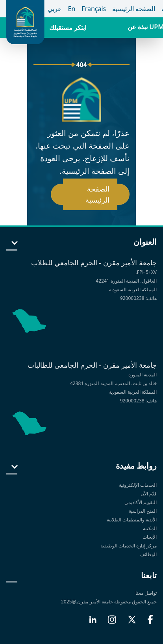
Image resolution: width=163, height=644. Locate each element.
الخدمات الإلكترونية (138, 485)
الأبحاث (150, 537)
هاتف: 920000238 (138, 298)
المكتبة (150, 528)
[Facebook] (150, 623)
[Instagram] (112, 623)
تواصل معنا (146, 593)
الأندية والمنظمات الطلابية (132, 520)
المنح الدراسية (143, 511)
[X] (132, 623)
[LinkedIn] (93, 623)
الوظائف (148, 554)
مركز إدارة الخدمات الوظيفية (129, 546)
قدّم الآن (149, 494)
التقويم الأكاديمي (141, 502)
